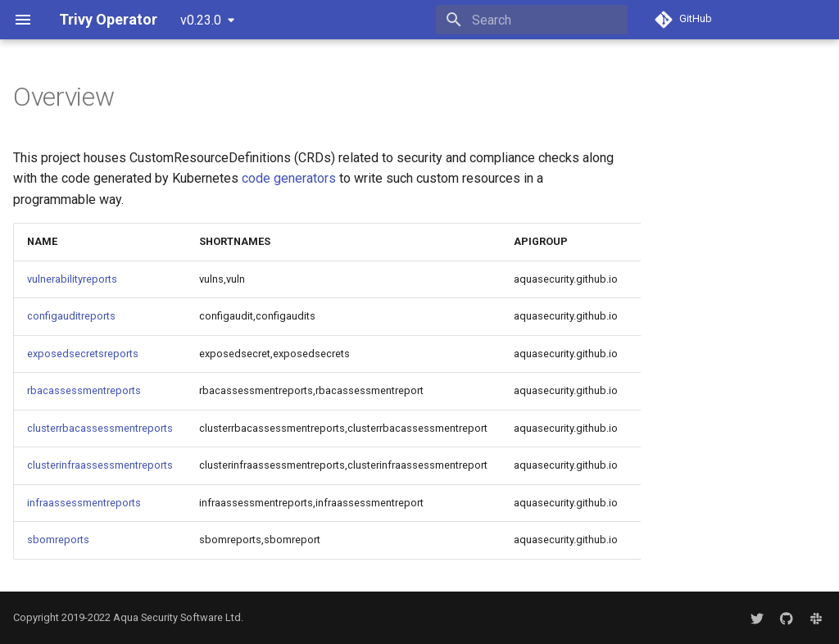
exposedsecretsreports (83, 354)
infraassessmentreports (84, 503)
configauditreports (71, 316)
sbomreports (58, 540)
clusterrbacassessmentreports (100, 428)
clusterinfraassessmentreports (100, 465)
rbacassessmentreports (84, 390)
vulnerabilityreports (72, 279)
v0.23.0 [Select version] (201, 20)
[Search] (532, 20)
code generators (289, 178)
